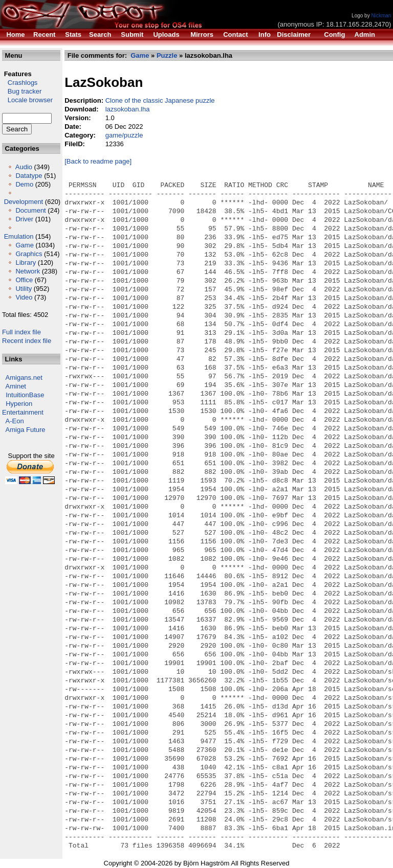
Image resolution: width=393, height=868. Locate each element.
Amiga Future (26, 430)
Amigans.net (24, 378)
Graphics (29, 254)
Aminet (16, 386)
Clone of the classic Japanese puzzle (160, 100)
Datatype (29, 176)
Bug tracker (22, 91)
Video (24, 297)
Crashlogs (20, 83)
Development (24, 202)
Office (24, 280)
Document (30, 210)
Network (28, 271)
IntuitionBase (25, 395)
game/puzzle (124, 135)
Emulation (19, 236)
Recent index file (27, 341)
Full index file (21, 332)
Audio (24, 167)
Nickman (381, 16)
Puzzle (167, 55)
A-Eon (15, 421)
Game (24, 245)
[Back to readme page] (98, 161)
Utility (24, 289)
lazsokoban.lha (128, 109)
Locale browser (27, 100)
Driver (24, 219)
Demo (24, 184)
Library (26, 262)
